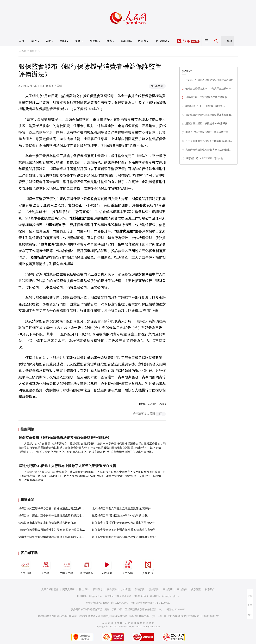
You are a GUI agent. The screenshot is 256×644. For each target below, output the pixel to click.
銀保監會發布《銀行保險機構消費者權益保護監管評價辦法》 (65, 438)
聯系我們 (210, 589)
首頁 (21, 41)
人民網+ (46, 567)
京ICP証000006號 (177, 616)
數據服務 (154, 589)
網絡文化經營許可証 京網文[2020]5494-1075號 (103, 616)
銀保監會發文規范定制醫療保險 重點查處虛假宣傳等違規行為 (129, 530)
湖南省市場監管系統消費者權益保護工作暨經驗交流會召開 (54, 537)
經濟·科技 (35, 51)
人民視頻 (107, 567)
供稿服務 (140, 589)
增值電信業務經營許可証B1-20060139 (150, 603)
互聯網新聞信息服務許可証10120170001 (107, 603)
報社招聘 (84, 589)
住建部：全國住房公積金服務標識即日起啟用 (209, 80)
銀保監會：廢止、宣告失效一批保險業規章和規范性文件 (53, 516)
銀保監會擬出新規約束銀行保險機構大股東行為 (47, 523)
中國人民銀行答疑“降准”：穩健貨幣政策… (208, 132)
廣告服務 (112, 589)
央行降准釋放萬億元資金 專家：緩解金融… (209, 150)
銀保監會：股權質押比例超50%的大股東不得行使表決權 (126, 523)
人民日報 (26, 567)
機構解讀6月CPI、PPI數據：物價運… (205, 106)
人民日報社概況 (50, 589)
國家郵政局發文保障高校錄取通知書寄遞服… (209, 115)
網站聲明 (168, 589)
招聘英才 (98, 589)
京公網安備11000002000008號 (203, 616)
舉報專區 (127, 41)
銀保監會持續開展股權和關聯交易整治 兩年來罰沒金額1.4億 (128, 537)
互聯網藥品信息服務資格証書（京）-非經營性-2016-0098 (155, 610)
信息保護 (196, 589)
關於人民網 (68, 589)
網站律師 (182, 589)
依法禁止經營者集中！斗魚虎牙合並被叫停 (208, 89)
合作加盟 (126, 589)
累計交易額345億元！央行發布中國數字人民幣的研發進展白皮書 (67, 466)
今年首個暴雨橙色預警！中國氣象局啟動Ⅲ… (209, 141)
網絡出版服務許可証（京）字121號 (148, 616)
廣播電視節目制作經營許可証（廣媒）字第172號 (97, 610)
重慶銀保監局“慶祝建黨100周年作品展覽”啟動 (120, 516)
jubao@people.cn (171, 596)
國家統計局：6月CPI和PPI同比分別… (206, 158)
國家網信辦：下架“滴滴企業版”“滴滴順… (207, 97)
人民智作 (148, 567)
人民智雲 (127, 567)
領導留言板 (87, 567)
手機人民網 (66, 567)
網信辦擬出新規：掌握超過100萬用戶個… (208, 124)
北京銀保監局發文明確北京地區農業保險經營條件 (122, 509)
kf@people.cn (96, 596)
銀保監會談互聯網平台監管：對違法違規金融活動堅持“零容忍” (57, 509)
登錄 (229, 41)
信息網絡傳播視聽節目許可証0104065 (57, 616)
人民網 (23, 51)
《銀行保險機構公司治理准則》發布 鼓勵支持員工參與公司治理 (57, 530)
